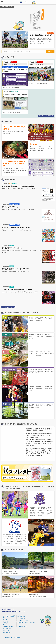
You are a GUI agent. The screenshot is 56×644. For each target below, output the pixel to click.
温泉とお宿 (6, 630)
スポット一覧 (21, 616)
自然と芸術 (6, 622)
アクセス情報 (21, 618)
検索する (50, 51)
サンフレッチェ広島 (23, 620)
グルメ (5, 624)
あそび (5, 620)
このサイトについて (8, 638)
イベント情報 (7, 633)
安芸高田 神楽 (7, 628)
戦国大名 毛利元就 (8, 626)
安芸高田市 (17, 638)
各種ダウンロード (22, 626)
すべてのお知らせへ (8, 307)
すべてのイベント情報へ (45, 116)
